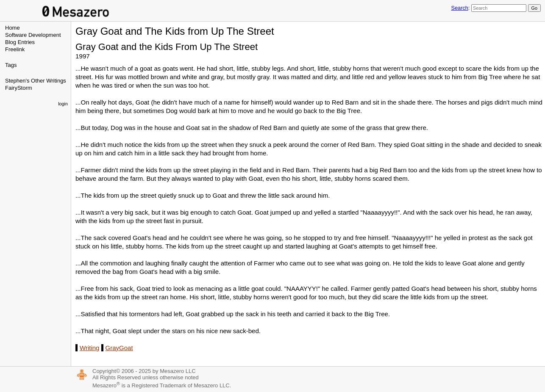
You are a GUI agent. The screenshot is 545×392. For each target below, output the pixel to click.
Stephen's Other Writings (36, 81)
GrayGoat (119, 348)
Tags (11, 65)
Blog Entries (20, 42)
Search (459, 8)
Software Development (33, 35)
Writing (89, 348)
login (63, 104)
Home (13, 28)
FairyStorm (19, 88)
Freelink (15, 49)
